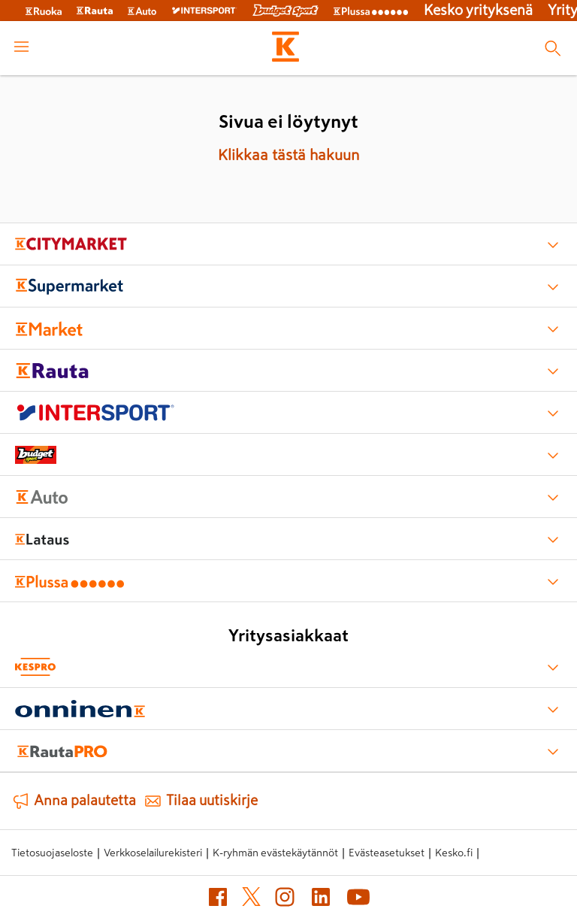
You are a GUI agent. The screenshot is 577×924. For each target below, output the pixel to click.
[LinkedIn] (321, 900)
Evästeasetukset (387, 853)
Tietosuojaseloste (52, 853)
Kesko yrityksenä (478, 10)
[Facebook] (218, 900)
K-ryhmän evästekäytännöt (275, 853)
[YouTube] (358, 900)
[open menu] (21, 48)
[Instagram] (285, 900)
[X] (251, 900)
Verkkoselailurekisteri (153, 853)
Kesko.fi (454, 853)
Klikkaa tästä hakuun (288, 155)
